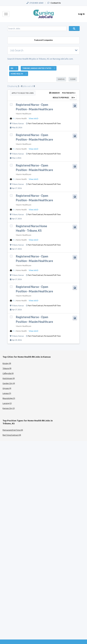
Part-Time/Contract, (36, 123)
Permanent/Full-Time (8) (13, 430)
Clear (73, 79)
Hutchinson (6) (9, 378)
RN (14, 118)
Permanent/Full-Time (52, 123)
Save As (61, 79)
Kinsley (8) (7, 363)
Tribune (15, 123)
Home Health (21, 118)
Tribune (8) (7, 368)
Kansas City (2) (9, 408)
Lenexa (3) (7, 393)
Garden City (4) (9, 383)
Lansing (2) (7, 403)
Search (74, 28)
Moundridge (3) (9, 398)
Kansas (21, 123)
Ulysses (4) (7, 388)
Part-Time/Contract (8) (12, 435)
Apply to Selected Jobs (23, 93)
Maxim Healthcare (24, 114)
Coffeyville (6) (8, 373)
